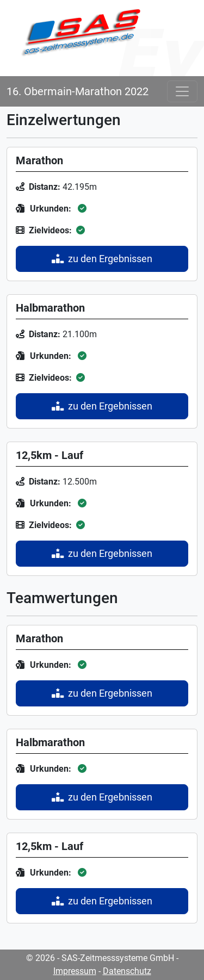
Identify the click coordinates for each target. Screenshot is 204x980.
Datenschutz (127, 971)
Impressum (75, 971)
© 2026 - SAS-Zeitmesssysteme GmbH (100, 958)
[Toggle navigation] (182, 91)
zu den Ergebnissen (102, 259)
